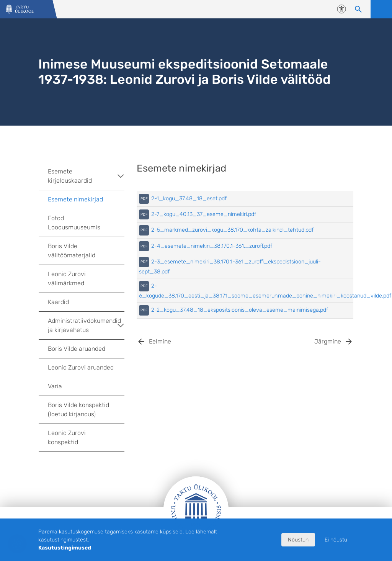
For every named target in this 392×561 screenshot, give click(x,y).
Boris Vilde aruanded (77, 349)
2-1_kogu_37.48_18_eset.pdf (189, 199)
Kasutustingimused (65, 548)
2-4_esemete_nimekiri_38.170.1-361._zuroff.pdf (212, 246)
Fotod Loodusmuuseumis (74, 223)
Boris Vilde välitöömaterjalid (72, 251)
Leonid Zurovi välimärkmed (67, 279)
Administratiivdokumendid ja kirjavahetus (86, 325)
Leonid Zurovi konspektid (67, 438)
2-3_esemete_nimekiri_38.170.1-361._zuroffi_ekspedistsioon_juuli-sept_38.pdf (230, 267)
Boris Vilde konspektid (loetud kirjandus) (78, 410)
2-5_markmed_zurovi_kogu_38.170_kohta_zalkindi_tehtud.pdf (232, 230)
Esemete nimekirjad (75, 199)
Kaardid (58, 302)
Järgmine (328, 341)
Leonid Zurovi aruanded (81, 367)
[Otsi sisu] (358, 9)
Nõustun (298, 540)
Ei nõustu (336, 540)
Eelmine (160, 341)
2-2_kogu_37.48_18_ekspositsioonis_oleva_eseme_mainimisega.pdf (240, 310)
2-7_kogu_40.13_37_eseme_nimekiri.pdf (204, 214)
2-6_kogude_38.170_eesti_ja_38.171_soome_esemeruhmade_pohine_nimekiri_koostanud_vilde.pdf (265, 291)
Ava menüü (381, 9)
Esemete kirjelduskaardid (86, 176)
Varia (55, 386)
